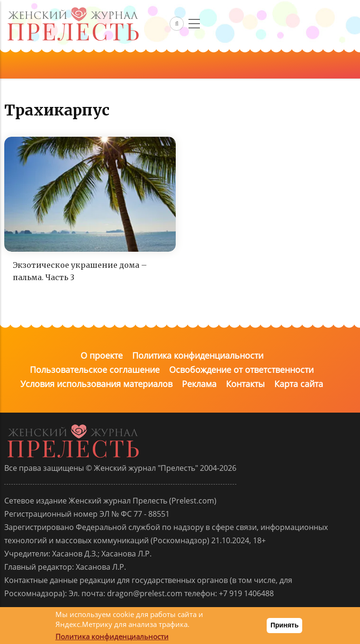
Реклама (199, 384)
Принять (284, 625)
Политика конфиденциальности (198, 355)
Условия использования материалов (96, 384)
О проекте (102, 355)
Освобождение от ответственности (241, 370)
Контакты (245, 384)
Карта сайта (299, 384)
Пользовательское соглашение (95, 370)
